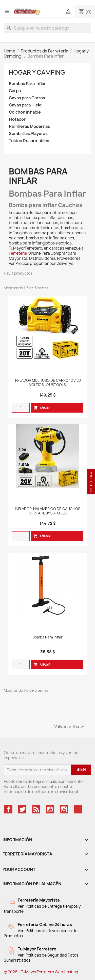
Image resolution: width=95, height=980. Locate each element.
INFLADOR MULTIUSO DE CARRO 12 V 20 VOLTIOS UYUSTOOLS (48, 383)
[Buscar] (48, 28)
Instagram (64, 809)
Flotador (17, 119)
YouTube (50, 809)
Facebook (8, 809)
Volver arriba (70, 727)
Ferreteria (18, 253)
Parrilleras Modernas (29, 126)
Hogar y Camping (38, 72)
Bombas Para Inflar (27, 84)
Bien (81, 769)
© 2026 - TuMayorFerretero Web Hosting (41, 972)
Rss (36, 809)
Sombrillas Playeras (28, 134)
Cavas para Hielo (25, 105)
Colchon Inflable (25, 112)
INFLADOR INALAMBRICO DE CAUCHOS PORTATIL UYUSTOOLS (48, 511)
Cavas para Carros (27, 98)
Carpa (15, 91)
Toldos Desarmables (29, 141)
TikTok (78, 809)
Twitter (22, 809)
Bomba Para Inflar (48, 637)
